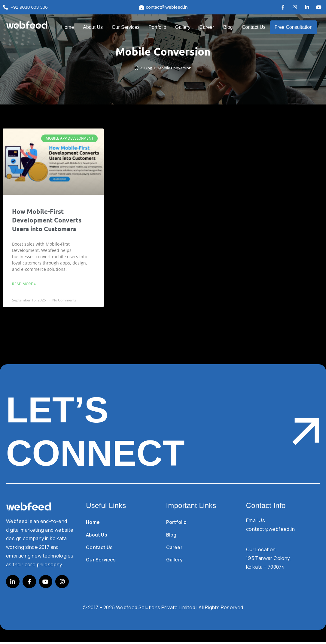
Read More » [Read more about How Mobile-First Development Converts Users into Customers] (24, 284)
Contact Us (254, 27)
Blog (228, 27)
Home (67, 27)
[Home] (137, 68)
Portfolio (157, 27)
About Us (93, 27)
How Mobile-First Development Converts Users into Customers (47, 220)
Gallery (183, 27)
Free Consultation (294, 27)
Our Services (126, 27)
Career (207, 27)
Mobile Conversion (175, 68)
